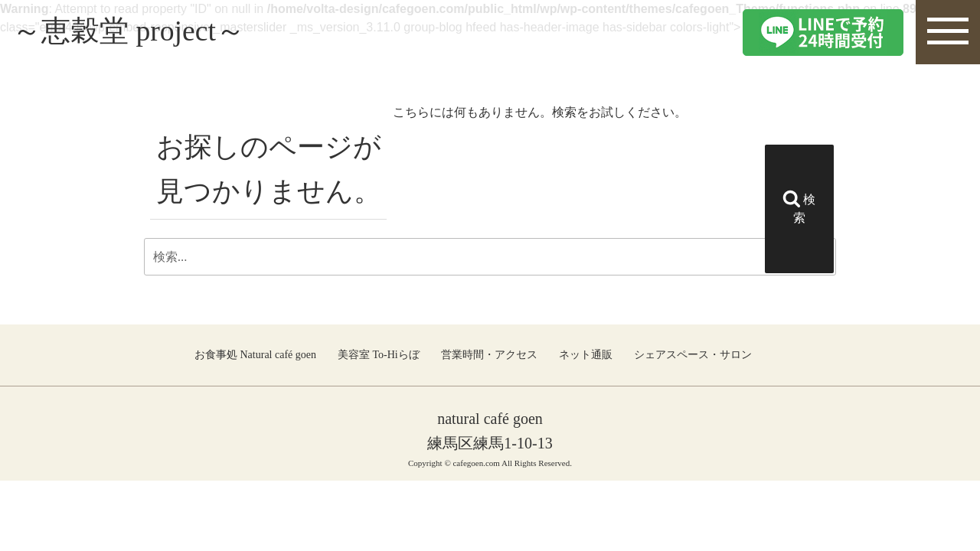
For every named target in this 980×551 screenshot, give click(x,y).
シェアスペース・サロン (693, 355)
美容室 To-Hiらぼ (379, 355)
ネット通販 (586, 355)
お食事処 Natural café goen (255, 355)
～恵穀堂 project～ (135, 32)
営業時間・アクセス (489, 355)
